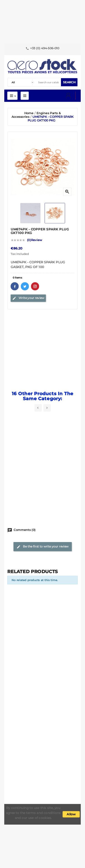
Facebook (15, 286)
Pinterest (35, 286)
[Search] (49, 82)
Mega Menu (25, 96)
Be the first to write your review (42, 547)
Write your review (28, 298)
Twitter (25, 286)
